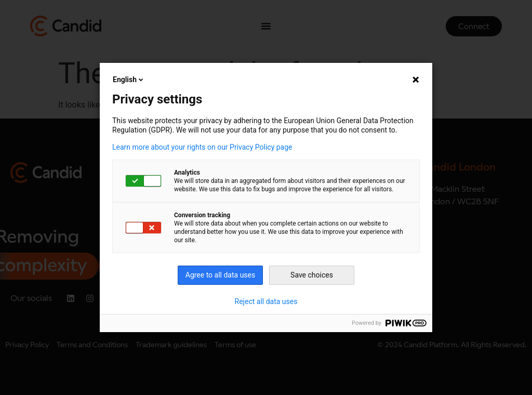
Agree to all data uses (221, 275)
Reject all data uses (266, 301)
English (129, 80)
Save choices (312, 275)
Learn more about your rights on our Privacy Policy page (202, 147)
